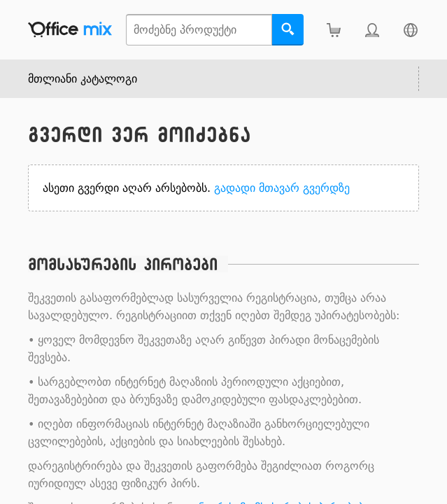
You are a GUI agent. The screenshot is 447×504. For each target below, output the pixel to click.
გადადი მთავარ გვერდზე (282, 188)
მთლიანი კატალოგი (83, 79)
